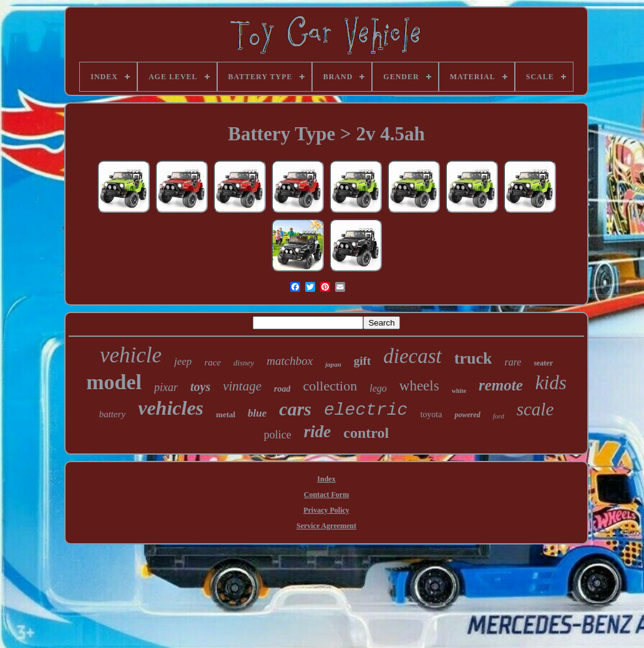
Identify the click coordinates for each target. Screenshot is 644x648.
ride (318, 432)
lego (378, 388)
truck (473, 358)
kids (551, 383)
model (114, 382)
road (282, 389)
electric (366, 410)
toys (200, 387)
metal (226, 414)
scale (535, 409)
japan (333, 364)
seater (543, 363)
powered (467, 415)
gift (362, 361)
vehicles (171, 408)
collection (330, 386)
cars (295, 409)
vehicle (131, 355)
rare (513, 362)
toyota (431, 414)
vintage (242, 386)
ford (499, 416)
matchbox (290, 361)
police (278, 435)
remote (501, 385)
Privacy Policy (326, 510)
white (459, 391)
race (212, 362)
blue (257, 413)
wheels (419, 386)
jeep (183, 361)
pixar (166, 387)
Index (326, 479)
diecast (412, 356)
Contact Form (326, 495)
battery (113, 414)
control (366, 433)
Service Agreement (326, 526)
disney (244, 363)
